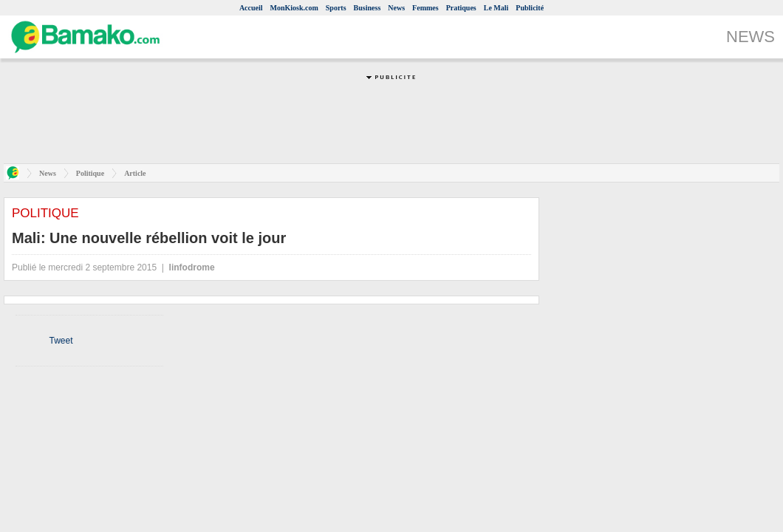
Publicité (530, 8)
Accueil (251, 8)
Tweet (61, 341)
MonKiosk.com (294, 8)
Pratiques (461, 8)
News (396, 8)
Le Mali (496, 8)
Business (367, 8)
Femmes (425, 8)
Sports (336, 8)
